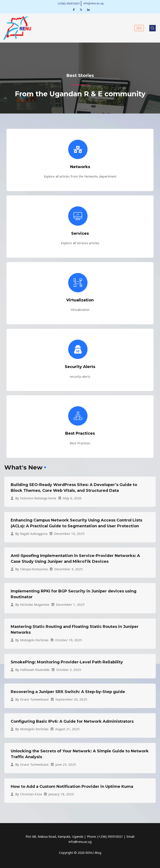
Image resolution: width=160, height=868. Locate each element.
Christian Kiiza (31, 794)
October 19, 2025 (69, 640)
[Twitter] (81, 9)
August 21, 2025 (67, 729)
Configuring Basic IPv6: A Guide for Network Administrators (72, 721)
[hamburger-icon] (139, 28)
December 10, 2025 (69, 533)
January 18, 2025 (61, 794)
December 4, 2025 (69, 569)
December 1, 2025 (70, 604)
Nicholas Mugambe (35, 605)
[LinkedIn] (88, 9)
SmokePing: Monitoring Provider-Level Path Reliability (67, 662)
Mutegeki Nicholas (34, 640)
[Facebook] (74, 9)
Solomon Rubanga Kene (38, 498)
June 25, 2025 (66, 764)
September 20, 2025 (71, 699)
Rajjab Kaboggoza (34, 534)
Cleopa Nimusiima (34, 569)
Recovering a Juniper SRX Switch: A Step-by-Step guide (68, 692)
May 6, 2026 (72, 498)
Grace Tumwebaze (34, 699)
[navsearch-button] (152, 28)
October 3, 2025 (69, 669)
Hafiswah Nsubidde (35, 670)
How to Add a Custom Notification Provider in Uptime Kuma (72, 786)
